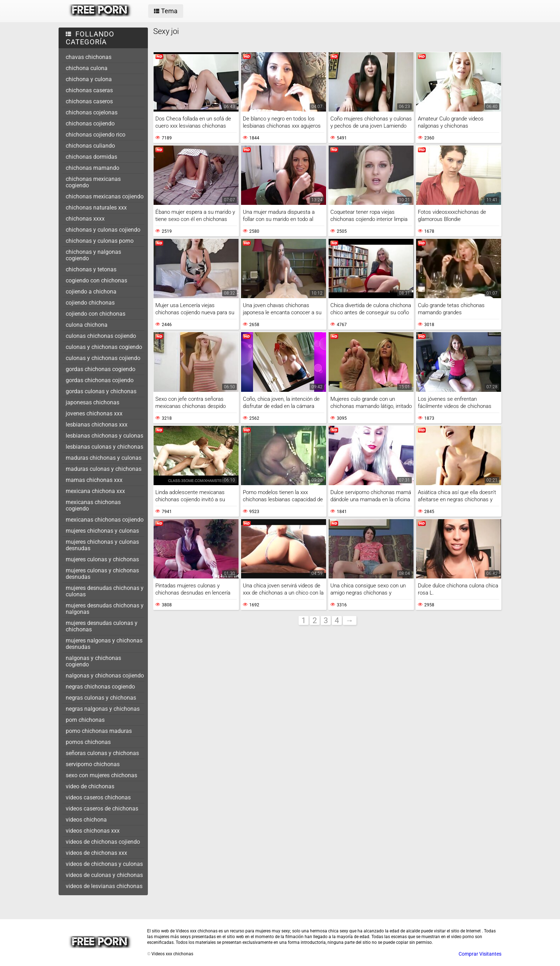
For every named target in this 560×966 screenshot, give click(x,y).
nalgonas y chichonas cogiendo (93, 661)
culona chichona (87, 325)
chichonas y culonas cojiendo (103, 230)
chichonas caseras (89, 90)
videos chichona (86, 820)
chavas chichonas (89, 57)
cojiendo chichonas (90, 303)
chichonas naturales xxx (96, 208)
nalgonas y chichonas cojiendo (105, 676)
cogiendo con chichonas (96, 280)
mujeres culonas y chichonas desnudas (102, 574)
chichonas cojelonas (92, 112)
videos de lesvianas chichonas (104, 886)
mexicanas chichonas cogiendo (93, 505)
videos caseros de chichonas (102, 809)
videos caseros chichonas (98, 797)
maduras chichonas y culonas (104, 458)
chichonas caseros (89, 101)
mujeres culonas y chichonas (102, 559)
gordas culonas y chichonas (101, 391)
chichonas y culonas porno (100, 241)
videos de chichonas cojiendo (103, 842)
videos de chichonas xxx (96, 853)
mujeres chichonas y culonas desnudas (102, 545)
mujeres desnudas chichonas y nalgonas (105, 609)
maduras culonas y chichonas (104, 469)
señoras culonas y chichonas (102, 753)
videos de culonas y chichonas (104, 875)
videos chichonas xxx (93, 831)
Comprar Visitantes (480, 954)
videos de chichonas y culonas (104, 864)
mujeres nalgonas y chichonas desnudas (104, 644)
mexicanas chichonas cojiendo (105, 520)
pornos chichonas (88, 742)
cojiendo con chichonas (96, 314)
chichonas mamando (92, 168)
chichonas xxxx (85, 219)
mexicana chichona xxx (95, 491)
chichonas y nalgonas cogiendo (93, 255)
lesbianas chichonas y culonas (104, 436)
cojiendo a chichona (91, 292)
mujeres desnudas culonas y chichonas (102, 626)
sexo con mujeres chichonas (101, 775)
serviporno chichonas (93, 764)
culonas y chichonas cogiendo (104, 347)
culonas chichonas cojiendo (101, 336)
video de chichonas (90, 786)
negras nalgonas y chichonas (103, 709)
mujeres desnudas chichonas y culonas (105, 591)
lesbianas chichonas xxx (97, 425)
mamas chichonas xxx (94, 480)
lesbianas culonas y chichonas (104, 447)
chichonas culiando (90, 146)
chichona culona (87, 68)
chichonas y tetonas (91, 269)
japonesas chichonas (92, 402)
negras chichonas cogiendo (100, 687)
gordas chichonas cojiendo (100, 380)
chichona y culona (89, 79)
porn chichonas (85, 720)
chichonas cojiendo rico (96, 135)
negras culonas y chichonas (101, 698)
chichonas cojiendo (90, 124)
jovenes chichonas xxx (94, 413)
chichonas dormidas (91, 157)
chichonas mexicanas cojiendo (105, 196)
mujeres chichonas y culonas (102, 531)
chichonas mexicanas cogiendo (93, 182)
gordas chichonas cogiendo (101, 369)
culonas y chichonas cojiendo (103, 358)
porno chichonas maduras (99, 731)
